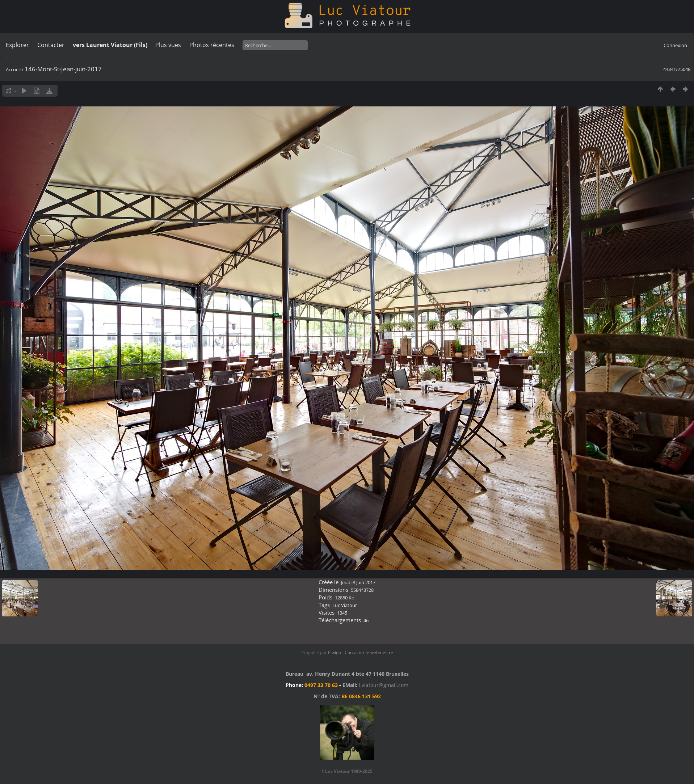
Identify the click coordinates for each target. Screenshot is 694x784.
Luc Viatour (345, 605)
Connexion (675, 45)
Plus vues (168, 45)
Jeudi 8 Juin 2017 (358, 582)
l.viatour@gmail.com (384, 685)
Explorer (17, 45)
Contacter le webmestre (369, 652)
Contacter (51, 45)
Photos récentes (212, 45)
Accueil (13, 69)
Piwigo (335, 652)
